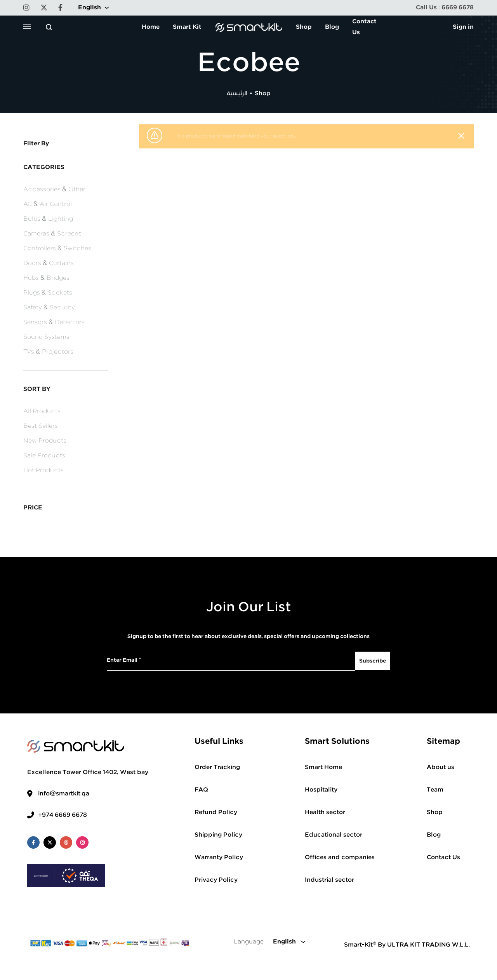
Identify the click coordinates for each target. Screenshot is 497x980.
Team (435, 790)
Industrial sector (329, 880)
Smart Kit (187, 27)
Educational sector (334, 835)
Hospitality (321, 790)
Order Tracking (217, 767)
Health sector (325, 812)
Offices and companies (340, 857)
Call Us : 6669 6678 (445, 8)
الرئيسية (237, 93)
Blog (332, 27)
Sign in (463, 27)
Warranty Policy (219, 857)
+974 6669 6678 (63, 815)
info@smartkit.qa (64, 794)
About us (441, 767)
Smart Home (323, 767)
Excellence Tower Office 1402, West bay (88, 772)
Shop (304, 27)
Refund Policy (216, 812)
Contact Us (364, 27)
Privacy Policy (216, 880)
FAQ (201, 790)
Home (151, 27)
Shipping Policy (218, 835)
